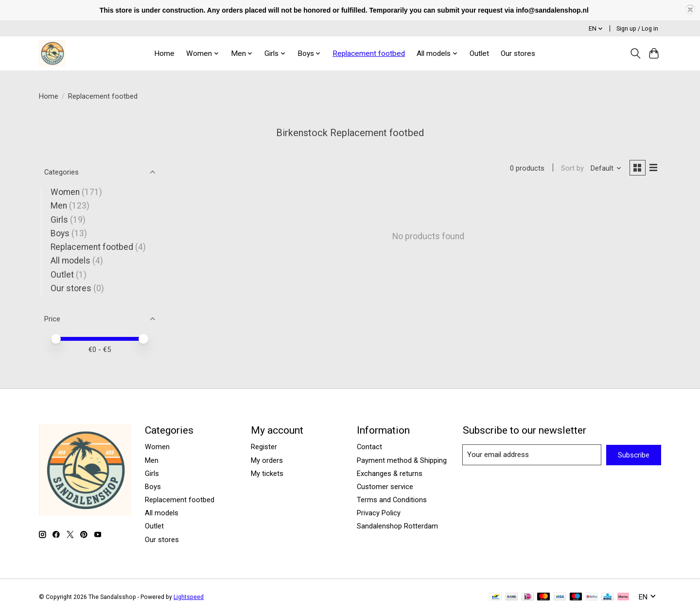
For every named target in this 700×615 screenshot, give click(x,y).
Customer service (385, 487)
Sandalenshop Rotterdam (397, 526)
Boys (60, 233)
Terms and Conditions (392, 500)
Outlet (479, 53)
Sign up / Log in (637, 29)
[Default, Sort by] (604, 169)
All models (70, 261)
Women (65, 192)
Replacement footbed (369, 53)
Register (264, 447)
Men (59, 206)
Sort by (570, 169)
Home (164, 53)
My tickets (267, 474)
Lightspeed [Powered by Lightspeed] (189, 597)
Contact (369, 447)
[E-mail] (532, 455)
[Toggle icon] (635, 53)
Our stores (518, 53)
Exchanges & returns (390, 474)
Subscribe (634, 455)
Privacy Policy (379, 513)
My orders (267, 460)
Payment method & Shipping (402, 460)
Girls (59, 220)
